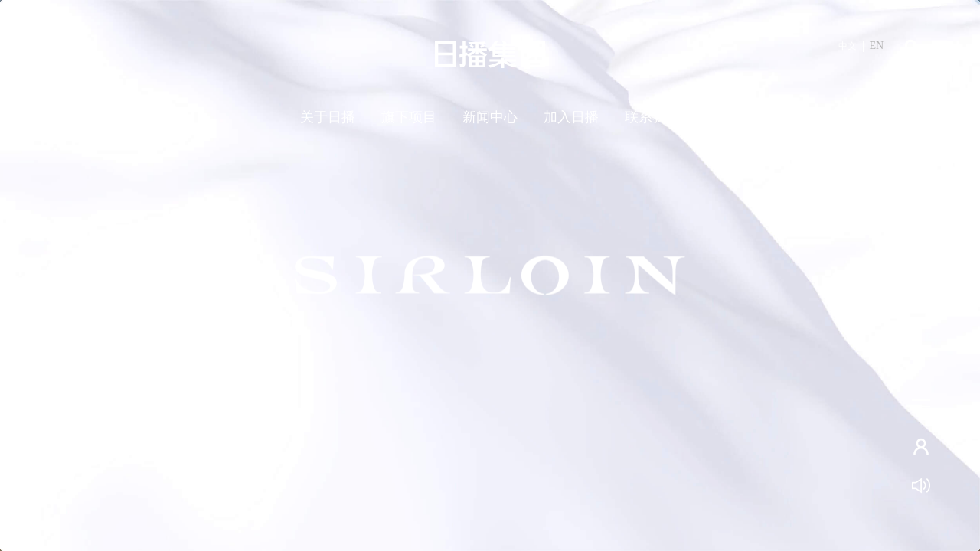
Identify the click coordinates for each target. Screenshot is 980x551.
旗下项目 (409, 117)
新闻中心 (490, 117)
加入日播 (571, 117)
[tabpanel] (490, 275)
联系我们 (652, 117)
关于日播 (328, 117)
